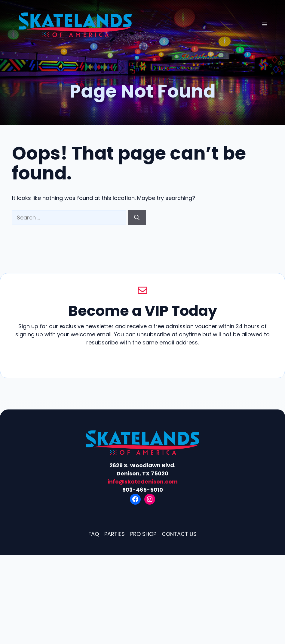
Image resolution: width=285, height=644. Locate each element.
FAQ (94, 534)
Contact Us (179, 534)
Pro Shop (143, 534)
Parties (115, 534)
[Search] (137, 218)
